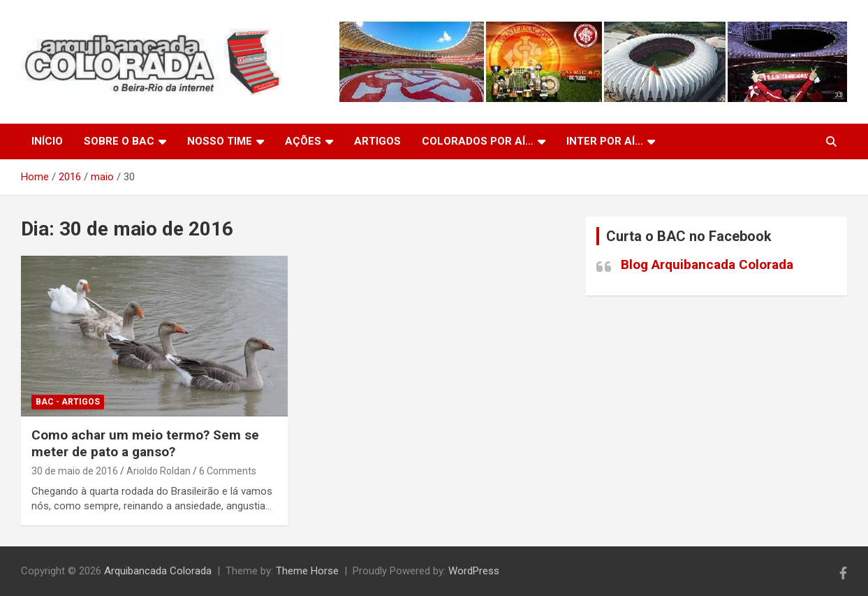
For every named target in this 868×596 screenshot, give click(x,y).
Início (47, 141)
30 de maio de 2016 (75, 471)
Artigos (377, 141)
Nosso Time (220, 141)
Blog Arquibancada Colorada (707, 264)
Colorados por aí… (478, 141)
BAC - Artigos (68, 402)
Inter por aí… (605, 141)
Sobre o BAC (119, 141)
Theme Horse (307, 571)
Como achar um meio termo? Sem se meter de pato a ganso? (145, 444)
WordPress (474, 571)
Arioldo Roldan (159, 471)
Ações (303, 141)
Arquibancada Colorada (158, 571)
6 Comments (228, 471)
